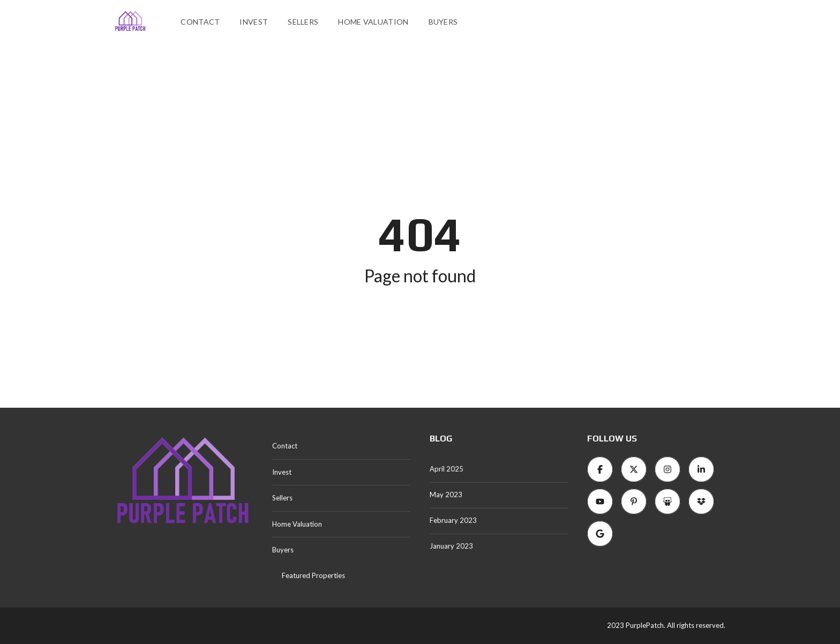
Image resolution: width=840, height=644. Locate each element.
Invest (254, 22)
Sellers (303, 22)
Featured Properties (313, 575)
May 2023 (446, 495)
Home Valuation (373, 22)
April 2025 (447, 469)
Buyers (443, 22)
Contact (200, 22)
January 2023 (451, 546)
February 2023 (453, 520)
